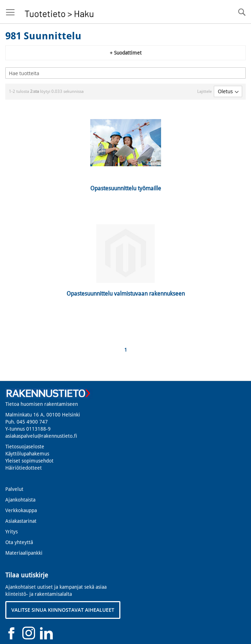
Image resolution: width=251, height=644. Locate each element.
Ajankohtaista (20, 500)
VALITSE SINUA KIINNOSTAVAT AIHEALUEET (63, 610)
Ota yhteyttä (19, 542)
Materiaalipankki (24, 553)
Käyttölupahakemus (27, 454)
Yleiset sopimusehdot (29, 461)
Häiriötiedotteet (24, 468)
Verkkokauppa (21, 510)
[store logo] (59, 12)
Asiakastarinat (21, 521)
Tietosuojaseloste (25, 447)
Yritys (12, 532)
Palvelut (14, 489)
